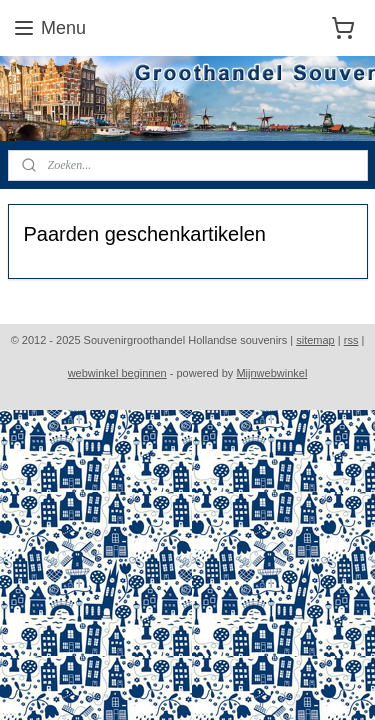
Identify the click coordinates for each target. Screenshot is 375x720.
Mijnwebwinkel (271, 373)
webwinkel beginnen (117, 373)
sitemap (315, 340)
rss (351, 340)
